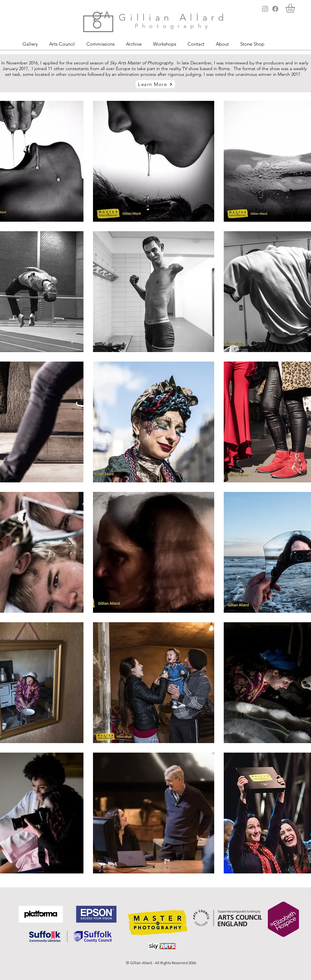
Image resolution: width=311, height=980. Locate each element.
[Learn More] (155, 84)
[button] (296, 8)
